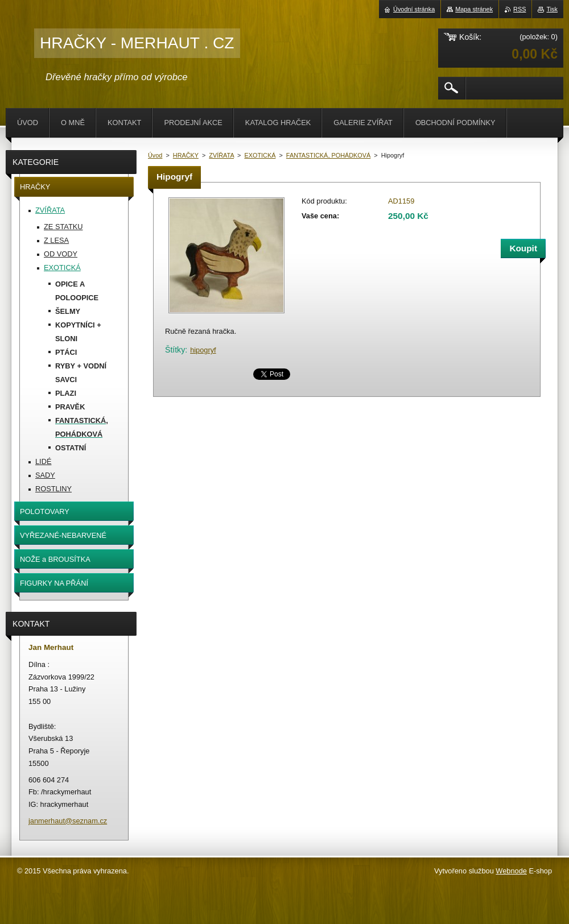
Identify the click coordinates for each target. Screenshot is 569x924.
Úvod (155, 155)
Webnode (511, 871)
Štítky (175, 350)
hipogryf (203, 350)
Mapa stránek (474, 9)
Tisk (552, 9)
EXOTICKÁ (260, 155)
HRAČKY (186, 155)
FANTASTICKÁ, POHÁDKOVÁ (328, 155)
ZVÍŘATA (221, 155)
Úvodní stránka (414, 9)
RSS (519, 9)
